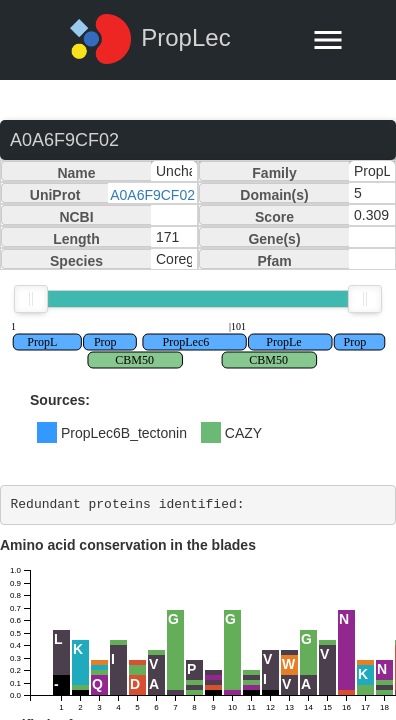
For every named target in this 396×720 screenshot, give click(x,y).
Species (76, 261)
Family (274, 173)
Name (76, 173)
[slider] (31, 299)
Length (76, 239)
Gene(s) (274, 239)
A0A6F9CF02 (152, 195)
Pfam (274, 261)
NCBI (76, 217)
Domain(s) (274, 195)
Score (274, 217)
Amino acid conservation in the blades (128, 545)
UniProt (55, 195)
